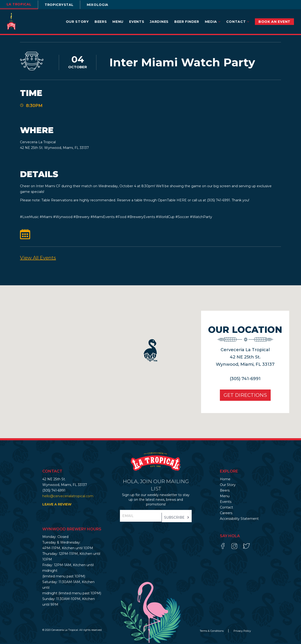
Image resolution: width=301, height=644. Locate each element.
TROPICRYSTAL (63, 5)
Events (137, 22)
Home (225, 480)
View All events (38, 259)
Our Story (77, 22)
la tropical (20, 4)
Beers (101, 22)
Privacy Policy (242, 632)
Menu (118, 22)
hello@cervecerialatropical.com (68, 497)
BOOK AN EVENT (274, 22)
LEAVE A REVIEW (57, 505)
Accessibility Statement (239, 520)
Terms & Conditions (212, 632)
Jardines (159, 22)
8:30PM (34, 106)
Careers (226, 514)
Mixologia (103, 5)
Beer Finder (187, 22)
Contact (238, 22)
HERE (182, 201)
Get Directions (244, 396)
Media (213, 22)
